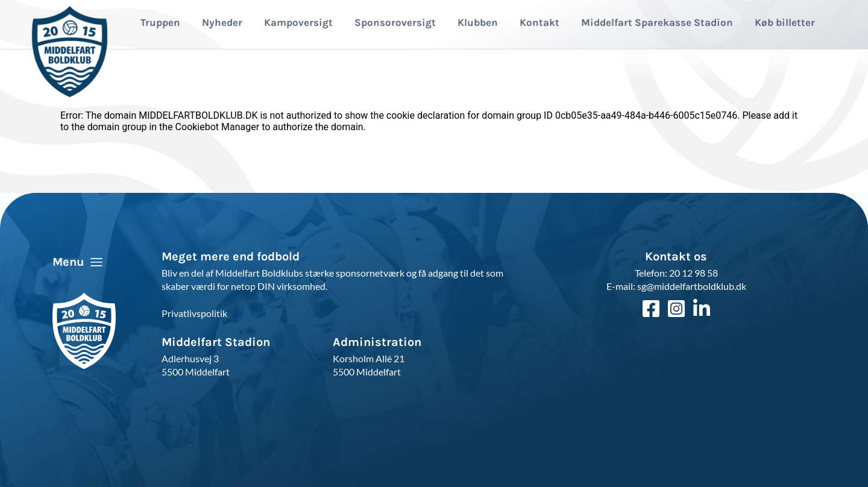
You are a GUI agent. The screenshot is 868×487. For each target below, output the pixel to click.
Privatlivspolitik (194, 313)
